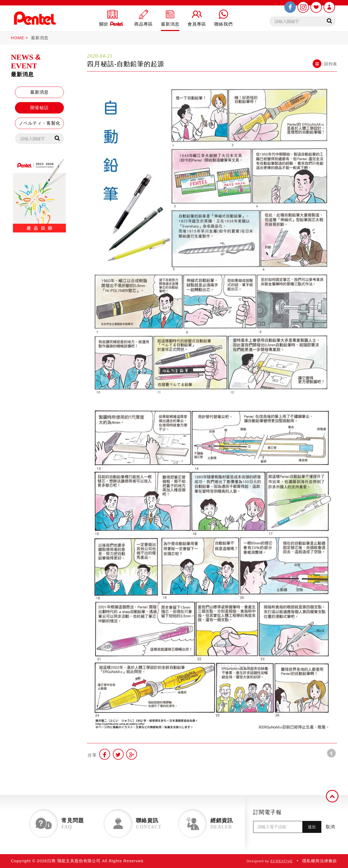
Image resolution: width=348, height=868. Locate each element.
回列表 (325, 64)
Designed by (270, 861)
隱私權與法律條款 (320, 861)
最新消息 (40, 38)
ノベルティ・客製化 (40, 123)
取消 (330, 827)
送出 (312, 827)
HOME (18, 38)
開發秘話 (39, 108)
